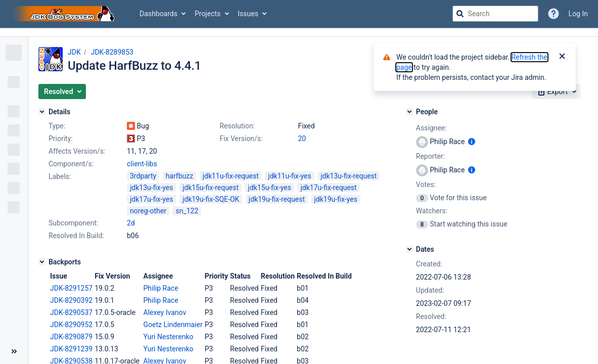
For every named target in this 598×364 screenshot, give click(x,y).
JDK (74, 52)
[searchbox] (495, 14)
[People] (409, 112)
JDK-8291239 (71, 349)
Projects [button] (208, 14)
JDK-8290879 (71, 337)
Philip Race (161, 288)
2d (131, 223)
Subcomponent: (73, 223)
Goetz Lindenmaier (173, 325)
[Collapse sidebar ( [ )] (14, 351)
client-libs (142, 164)
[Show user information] (472, 142)
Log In (578, 14)
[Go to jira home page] (65, 14)
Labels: (60, 176)
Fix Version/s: (241, 139)
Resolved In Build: (76, 236)
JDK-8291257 (71, 288)
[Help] (554, 14)
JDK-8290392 (71, 300)
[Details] (42, 112)
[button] (62, 92)
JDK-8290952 (71, 325)
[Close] (562, 57)
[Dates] (409, 249)
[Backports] (42, 262)
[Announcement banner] (299, 33)
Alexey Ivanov (165, 312)
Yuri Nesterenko (169, 337)
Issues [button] (248, 14)
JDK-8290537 (71, 312)
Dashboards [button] (158, 14)
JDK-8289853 (112, 52)
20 (302, 139)
